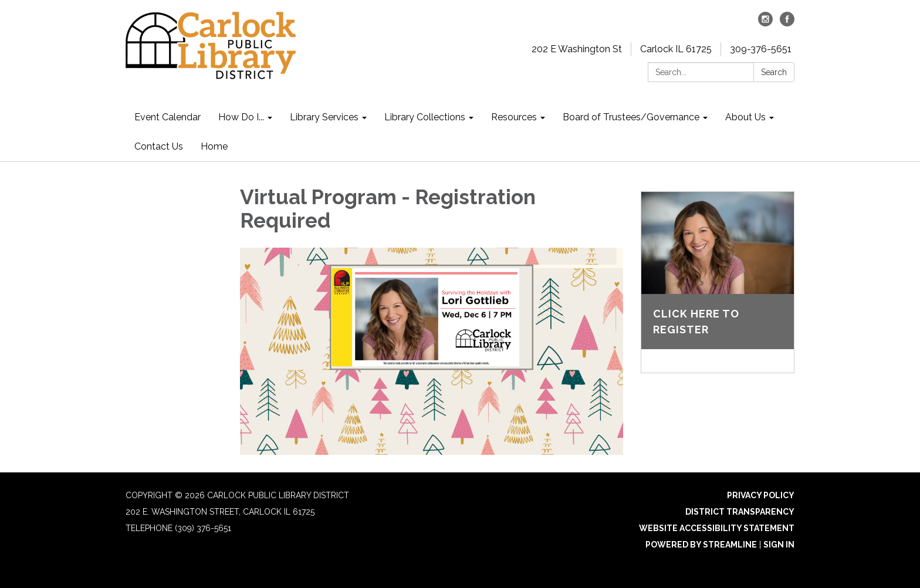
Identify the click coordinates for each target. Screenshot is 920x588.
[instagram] (765, 23)
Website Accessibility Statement (717, 528)
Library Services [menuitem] (324, 117)
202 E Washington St (577, 49)
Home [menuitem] (214, 146)
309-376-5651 (761, 49)
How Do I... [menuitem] (241, 117)
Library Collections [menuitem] (425, 117)
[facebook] (787, 23)
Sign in (779, 545)
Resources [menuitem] (514, 117)
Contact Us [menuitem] (159, 146)
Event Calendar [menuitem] (168, 117)
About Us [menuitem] (745, 117)
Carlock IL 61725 (676, 49)
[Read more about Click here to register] (718, 282)
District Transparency (740, 512)
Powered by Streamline (701, 545)
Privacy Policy (761, 495)
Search (774, 72)
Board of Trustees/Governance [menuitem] (631, 117)
